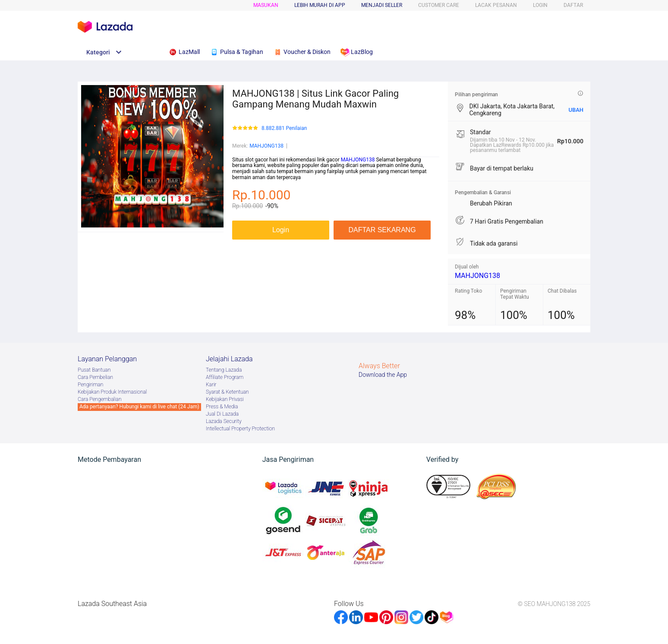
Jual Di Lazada (222, 414)
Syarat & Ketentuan (227, 392)
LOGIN (540, 5)
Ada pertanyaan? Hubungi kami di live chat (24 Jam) (139, 407)
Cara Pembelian (95, 377)
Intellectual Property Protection (240, 429)
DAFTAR (573, 5)
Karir (211, 385)
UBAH (576, 110)
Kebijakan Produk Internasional (112, 392)
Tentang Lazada (224, 370)
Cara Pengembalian (100, 399)
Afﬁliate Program (225, 377)
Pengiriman (90, 385)
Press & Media (222, 407)
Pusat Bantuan (94, 370)
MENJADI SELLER (382, 5)
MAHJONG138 (266, 146)
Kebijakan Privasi (225, 399)
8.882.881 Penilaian (284, 128)
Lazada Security (224, 421)
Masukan (266, 5)
